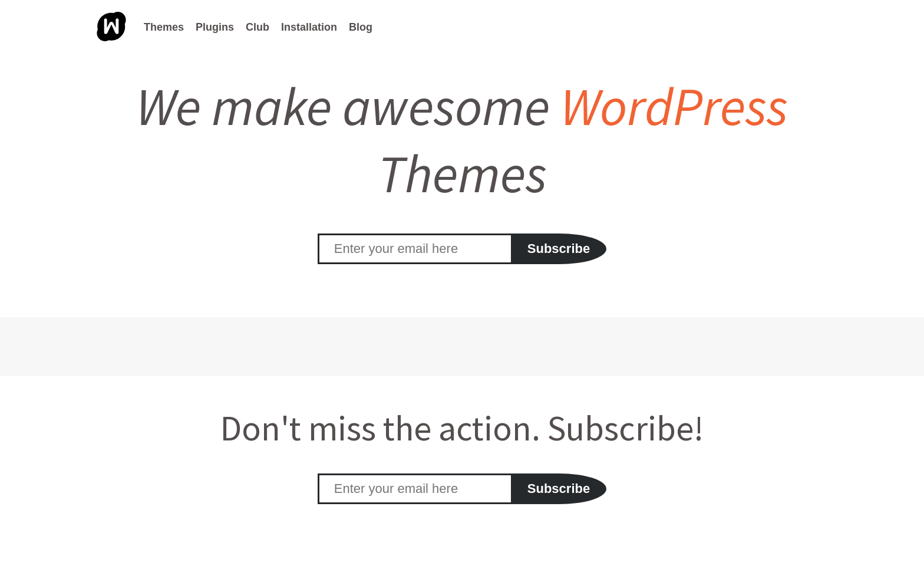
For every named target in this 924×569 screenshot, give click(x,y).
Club (258, 27)
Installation (309, 27)
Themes (164, 27)
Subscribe (559, 249)
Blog (361, 27)
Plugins (215, 27)
